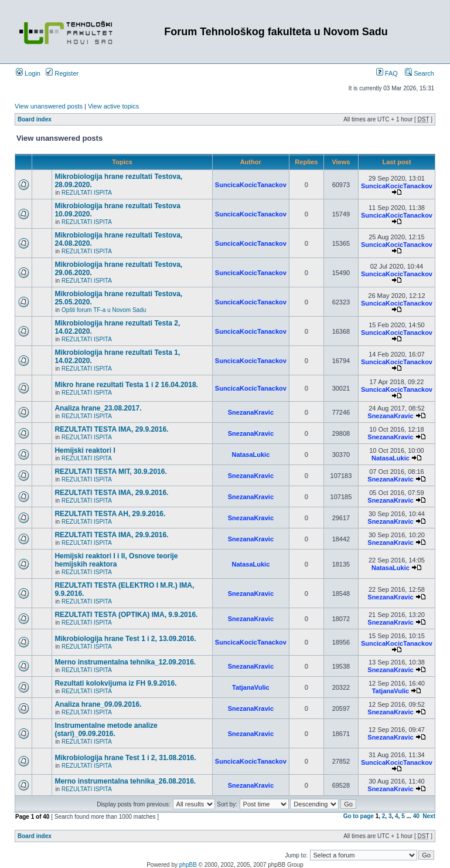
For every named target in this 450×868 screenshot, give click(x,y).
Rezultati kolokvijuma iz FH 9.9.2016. (115, 683)
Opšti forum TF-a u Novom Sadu (104, 310)
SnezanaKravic (251, 412)
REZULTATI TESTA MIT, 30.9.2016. (110, 472)
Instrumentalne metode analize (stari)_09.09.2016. (106, 730)
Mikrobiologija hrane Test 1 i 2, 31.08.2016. (125, 758)
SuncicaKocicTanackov (251, 185)
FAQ (387, 73)
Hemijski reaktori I (85, 450)
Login (28, 73)
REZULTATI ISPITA (87, 193)
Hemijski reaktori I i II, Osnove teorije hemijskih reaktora (116, 560)
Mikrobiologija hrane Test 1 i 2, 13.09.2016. (125, 639)
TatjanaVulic (251, 687)
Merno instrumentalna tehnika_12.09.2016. (125, 662)
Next (429, 816)
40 (416, 816)
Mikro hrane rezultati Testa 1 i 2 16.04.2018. (126, 385)
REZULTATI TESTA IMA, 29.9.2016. (111, 429)
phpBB (188, 865)
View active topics (113, 106)
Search (420, 73)
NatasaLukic (250, 455)
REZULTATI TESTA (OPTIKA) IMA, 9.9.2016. (126, 615)
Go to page (359, 816)
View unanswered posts (49, 106)
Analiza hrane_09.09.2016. (98, 704)
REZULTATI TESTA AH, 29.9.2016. (110, 514)
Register (62, 73)
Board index (35, 119)
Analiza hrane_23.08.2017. (98, 408)
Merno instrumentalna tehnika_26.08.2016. (125, 781)
